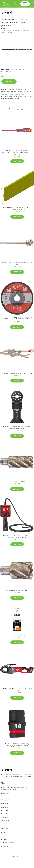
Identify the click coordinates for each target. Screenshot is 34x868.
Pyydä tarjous (25, 4)
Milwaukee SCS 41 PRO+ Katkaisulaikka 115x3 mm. (17, 319)
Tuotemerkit (13, 69)
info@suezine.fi (6, 793)
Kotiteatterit (5, 807)
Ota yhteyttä (5, 836)
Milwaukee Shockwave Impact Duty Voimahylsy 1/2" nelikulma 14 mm (17, 745)
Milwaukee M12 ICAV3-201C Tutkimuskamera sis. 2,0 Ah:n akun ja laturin (17, 536)
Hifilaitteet (5, 804)
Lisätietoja (9, 81)
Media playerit (6, 814)
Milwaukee (21, 69)
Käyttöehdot (5, 839)
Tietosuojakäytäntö (8, 843)
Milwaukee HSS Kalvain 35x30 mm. (17, 590)
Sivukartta (5, 846)
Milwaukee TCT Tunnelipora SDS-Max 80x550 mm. (17, 264)
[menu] (31, 12)
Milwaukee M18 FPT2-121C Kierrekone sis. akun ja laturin (17, 690)
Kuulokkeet (5, 810)
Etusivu (4, 28)
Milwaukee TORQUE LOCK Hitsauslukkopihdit (17, 373)
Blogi (3, 833)
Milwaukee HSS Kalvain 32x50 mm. (17, 482)
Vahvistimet (5, 821)
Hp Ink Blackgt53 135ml (17, 635)
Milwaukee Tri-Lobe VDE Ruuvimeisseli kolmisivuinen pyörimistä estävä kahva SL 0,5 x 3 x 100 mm (17, 152)
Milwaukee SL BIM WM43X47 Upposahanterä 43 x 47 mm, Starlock (17, 428)
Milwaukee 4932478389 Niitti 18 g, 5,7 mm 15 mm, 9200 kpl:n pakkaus (17, 208)
